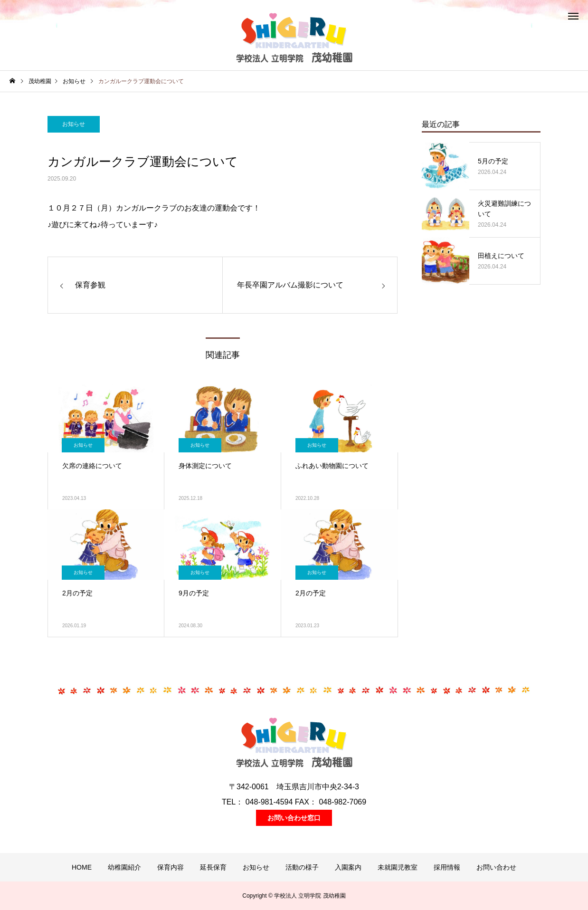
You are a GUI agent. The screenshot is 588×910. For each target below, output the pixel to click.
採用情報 (447, 867)
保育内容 (171, 867)
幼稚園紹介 (124, 867)
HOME (82, 867)
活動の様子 (302, 867)
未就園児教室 (398, 867)
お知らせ (74, 124)
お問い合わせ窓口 (294, 818)
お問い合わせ (496, 867)
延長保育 (213, 867)
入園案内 (348, 867)
